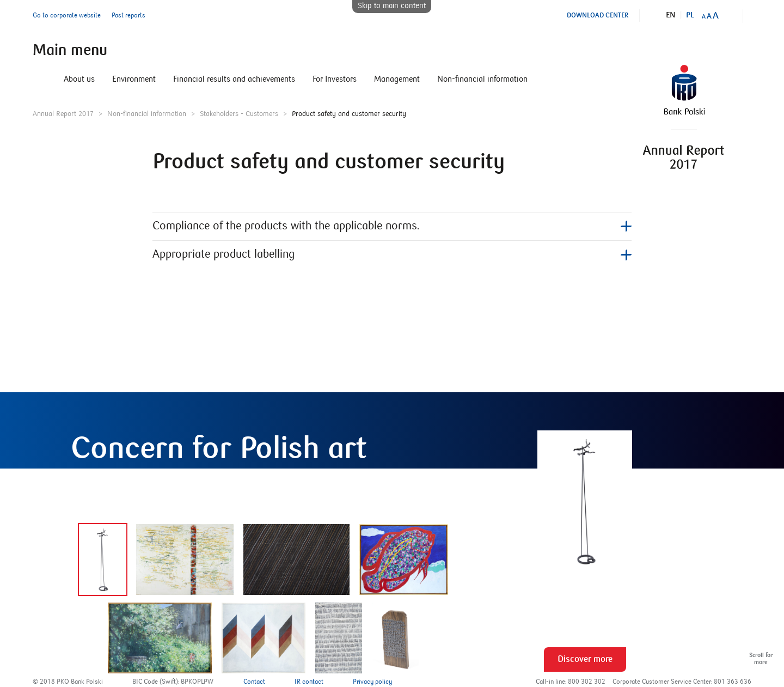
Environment (134, 79)
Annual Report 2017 (63, 114)
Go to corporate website (67, 16)
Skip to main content (392, 6)
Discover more (585, 659)
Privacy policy (372, 682)
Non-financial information (482, 79)
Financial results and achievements (234, 79)
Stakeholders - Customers (239, 114)
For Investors (335, 79)
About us (79, 79)
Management (397, 79)
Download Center (598, 15)
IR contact (309, 682)
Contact (254, 682)
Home (39, 79)
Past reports (128, 16)
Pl (690, 15)
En (671, 15)
